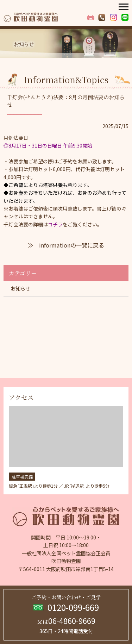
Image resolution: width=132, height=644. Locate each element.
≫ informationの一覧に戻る (66, 245)
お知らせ (20, 288)
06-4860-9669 (66, 621)
